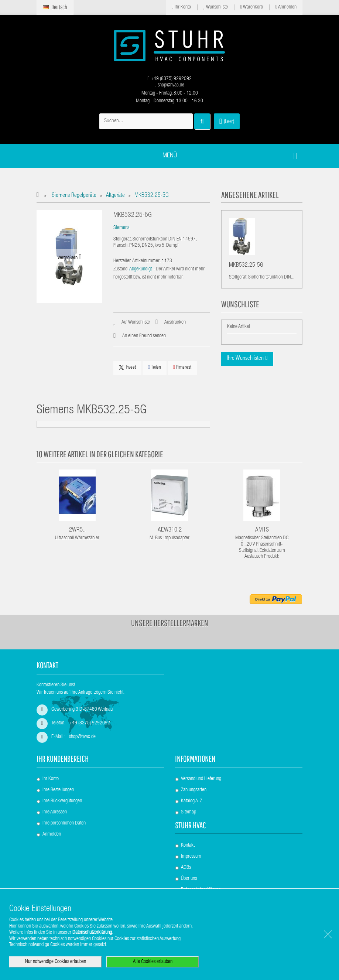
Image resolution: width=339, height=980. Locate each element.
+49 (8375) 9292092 (169, 79)
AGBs (186, 868)
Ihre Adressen (55, 812)
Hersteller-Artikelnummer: (137, 261)
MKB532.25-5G (246, 267)
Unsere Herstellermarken (170, 623)
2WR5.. (77, 530)
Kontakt (188, 846)
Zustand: (121, 269)
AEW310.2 (170, 530)
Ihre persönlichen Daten (64, 823)
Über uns (189, 879)
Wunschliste (216, 7)
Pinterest (182, 367)
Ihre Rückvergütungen (62, 801)
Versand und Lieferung (201, 779)
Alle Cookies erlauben (153, 962)
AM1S (262, 530)
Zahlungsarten (194, 790)
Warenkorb (252, 7)
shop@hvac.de (169, 85)
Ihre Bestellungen (58, 790)
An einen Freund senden (144, 336)
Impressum (191, 857)
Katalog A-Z (191, 801)
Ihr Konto (181, 7)
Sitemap (189, 812)
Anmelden (286, 7)
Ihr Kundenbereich (63, 759)
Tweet (127, 368)
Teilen (155, 367)
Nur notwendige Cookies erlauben (56, 962)
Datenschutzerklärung (92, 933)
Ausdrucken (175, 322)
